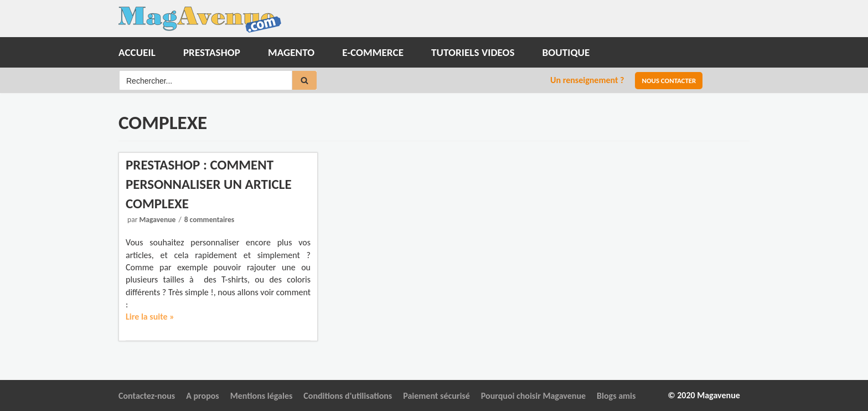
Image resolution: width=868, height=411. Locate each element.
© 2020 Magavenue (704, 395)
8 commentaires (210, 220)
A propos (203, 396)
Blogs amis (616, 396)
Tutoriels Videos (473, 52)
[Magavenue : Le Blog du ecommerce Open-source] (200, 20)
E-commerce (373, 52)
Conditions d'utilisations (348, 396)
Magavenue (157, 220)
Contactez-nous (147, 396)
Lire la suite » (150, 317)
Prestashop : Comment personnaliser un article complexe (209, 184)
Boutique (566, 52)
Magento (291, 52)
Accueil (137, 52)
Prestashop (212, 52)
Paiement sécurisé (436, 396)
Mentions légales (262, 396)
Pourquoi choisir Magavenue (533, 396)
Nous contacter (669, 81)
